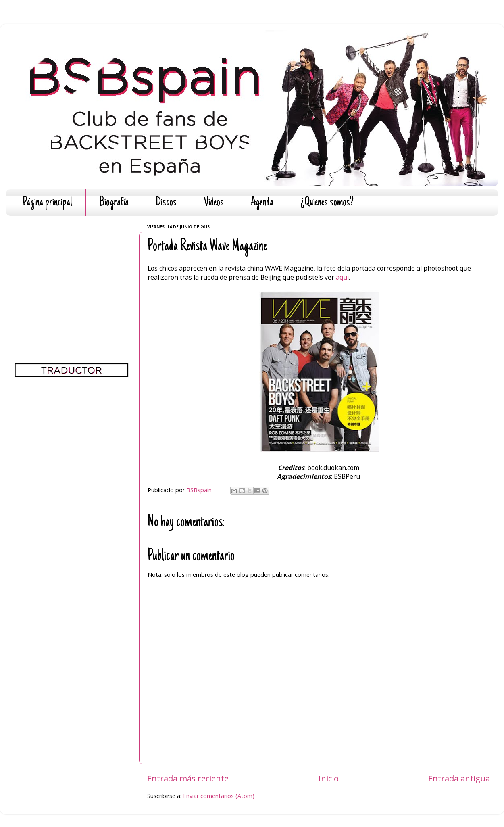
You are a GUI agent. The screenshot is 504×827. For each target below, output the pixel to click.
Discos (166, 203)
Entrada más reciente (188, 778)
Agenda (262, 203)
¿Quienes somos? (327, 203)
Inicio (329, 778)
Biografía (114, 203)
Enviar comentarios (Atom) (219, 796)
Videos (214, 203)
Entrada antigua (459, 778)
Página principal (47, 203)
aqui (342, 277)
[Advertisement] (72, 272)
